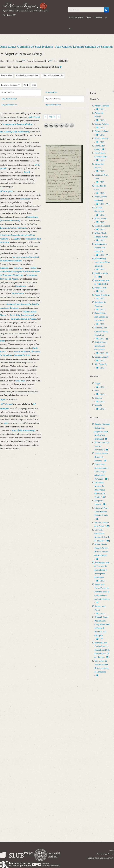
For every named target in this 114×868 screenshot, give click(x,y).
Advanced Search (76, 18)
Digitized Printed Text (10, 105)
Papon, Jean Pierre (102, 295)
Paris (97, 391)
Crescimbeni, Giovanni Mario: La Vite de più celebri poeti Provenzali (101, 472)
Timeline (98, 18)
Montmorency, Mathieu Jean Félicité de (101, 248)
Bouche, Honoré (101, 139)
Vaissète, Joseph (101, 357)
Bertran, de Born (102, 131)
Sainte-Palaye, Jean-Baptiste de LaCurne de (101, 317)
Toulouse (98, 398)
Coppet (98, 383)
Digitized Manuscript (9, 99)
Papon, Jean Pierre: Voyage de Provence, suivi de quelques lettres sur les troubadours (102, 592)
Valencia (98, 405)
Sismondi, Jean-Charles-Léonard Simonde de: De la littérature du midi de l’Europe (102, 650)
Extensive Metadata (11, 85)
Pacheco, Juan (100, 288)
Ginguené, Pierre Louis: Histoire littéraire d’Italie (102, 512)
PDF (34, 85)
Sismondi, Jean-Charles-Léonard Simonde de (101, 331)
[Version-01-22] (9, 15)
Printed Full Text (8, 92)
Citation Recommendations (27, 75)
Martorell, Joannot (102, 226)
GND (24, 61)
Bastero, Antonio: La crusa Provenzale (102, 446)
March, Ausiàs (101, 219)
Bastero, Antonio (102, 124)
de (106, 18)
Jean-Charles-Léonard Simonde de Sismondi (84, 47)
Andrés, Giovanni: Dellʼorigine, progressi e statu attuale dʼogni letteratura (102, 432)
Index (89, 18)
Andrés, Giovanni (102, 106)
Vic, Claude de (101, 364)
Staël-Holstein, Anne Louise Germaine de (101, 346)
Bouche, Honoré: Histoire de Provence (102, 457)
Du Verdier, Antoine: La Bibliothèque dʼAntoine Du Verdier (100, 490)
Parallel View (7, 75)
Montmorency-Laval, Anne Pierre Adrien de (102, 262)
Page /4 (52, 117)
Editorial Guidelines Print (53, 75)
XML (26, 85)
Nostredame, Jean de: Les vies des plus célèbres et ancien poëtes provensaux (102, 570)
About (111, 851)
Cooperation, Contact (105, 854)
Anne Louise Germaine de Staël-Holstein (27, 47)
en (70, 28)
